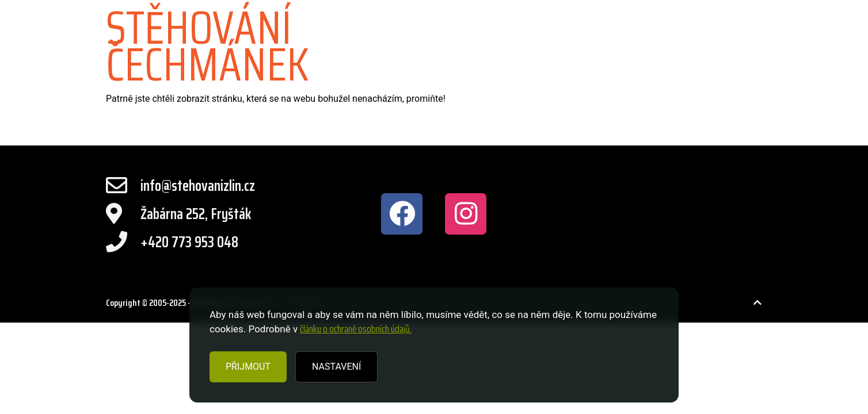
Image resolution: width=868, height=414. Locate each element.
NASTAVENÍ (336, 367)
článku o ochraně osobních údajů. (356, 329)
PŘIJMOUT (248, 367)
